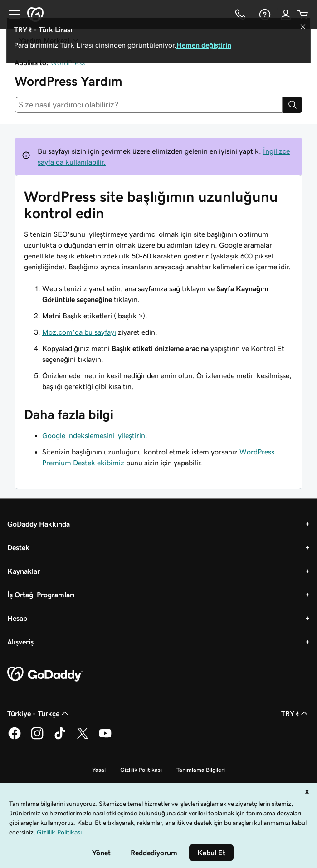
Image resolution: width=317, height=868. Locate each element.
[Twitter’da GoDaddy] (83, 738)
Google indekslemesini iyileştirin (94, 435)
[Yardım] (264, 15)
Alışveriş (20, 642)
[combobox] (149, 105)
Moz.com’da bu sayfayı (79, 332)
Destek (18, 547)
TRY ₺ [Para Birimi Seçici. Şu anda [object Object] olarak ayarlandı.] (295, 713)
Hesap (17, 618)
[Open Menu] (11, 15)
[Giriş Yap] (286, 15)
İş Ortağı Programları (41, 595)
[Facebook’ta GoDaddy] (15, 738)
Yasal (99, 770)
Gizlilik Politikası (141, 770)
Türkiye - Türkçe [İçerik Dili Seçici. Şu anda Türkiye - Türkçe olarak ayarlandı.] (39, 713)
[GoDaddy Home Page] (45, 674)
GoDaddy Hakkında (39, 524)
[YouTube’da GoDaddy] (105, 738)
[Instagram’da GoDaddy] (37, 738)
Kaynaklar (24, 571)
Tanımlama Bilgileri (201, 770)
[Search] (293, 105)
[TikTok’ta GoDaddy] (60, 738)
